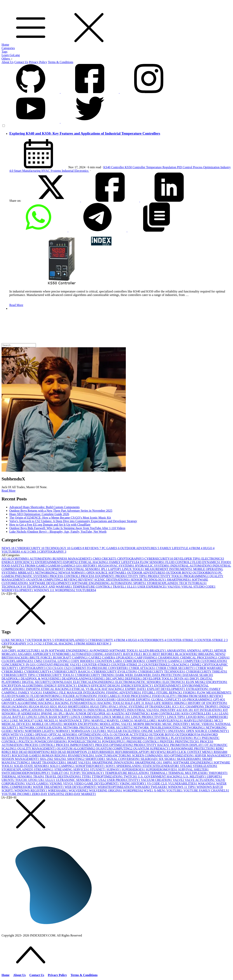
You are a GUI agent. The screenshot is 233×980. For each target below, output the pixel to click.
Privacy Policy (38, 62)
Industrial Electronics (75, 171)
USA (103, 780)
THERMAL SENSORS (17, 776)
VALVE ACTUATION (200, 780)
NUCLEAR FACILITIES (124, 731)
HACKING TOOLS (111, 703)
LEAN (224, 713)
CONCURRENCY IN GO (19, 665)
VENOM (56, 783)
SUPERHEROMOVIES (162, 769)
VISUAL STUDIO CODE (198, 587)
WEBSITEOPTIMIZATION (116, 787)
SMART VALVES (79, 762)
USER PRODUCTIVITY (124, 780)
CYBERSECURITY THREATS (206, 672)
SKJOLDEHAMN (189, 759)
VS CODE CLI (157, 783)
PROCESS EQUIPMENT (98, 576)
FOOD (226, 562)
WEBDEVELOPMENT (18, 590)
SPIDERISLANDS (129, 766)
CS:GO (58, 668)
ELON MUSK (196, 682)
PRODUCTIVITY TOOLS (166, 576)
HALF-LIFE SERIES (160, 703)
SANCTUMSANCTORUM (114, 755)
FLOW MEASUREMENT (214, 692)
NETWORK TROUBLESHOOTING (158, 727)
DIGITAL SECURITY (37, 682)
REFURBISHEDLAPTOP (133, 752)
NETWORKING (47, 573)
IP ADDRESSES (29, 713)
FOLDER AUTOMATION (80, 696)
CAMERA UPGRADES (118, 658)
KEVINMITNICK (138, 713)
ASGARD (25, 654)
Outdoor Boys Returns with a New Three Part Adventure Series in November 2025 (61, 511)
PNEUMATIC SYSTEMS (32, 576)
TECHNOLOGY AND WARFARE (50, 587)
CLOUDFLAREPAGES (18, 661)
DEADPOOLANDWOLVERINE (84, 678)
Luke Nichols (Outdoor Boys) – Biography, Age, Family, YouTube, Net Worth (58, 532)
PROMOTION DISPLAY (187, 745)
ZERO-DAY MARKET (80, 794)
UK (42, 780)
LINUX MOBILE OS (116, 717)
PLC (198, 738)
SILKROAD (150, 759)
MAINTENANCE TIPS (75, 720)
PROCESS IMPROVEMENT (75, 745)
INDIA (225, 706)
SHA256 (61, 759)
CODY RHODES (83, 661)
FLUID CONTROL (179, 562)
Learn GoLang (11, 55)
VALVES (174, 587)
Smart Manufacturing (28, 171)
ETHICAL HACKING (94, 562)
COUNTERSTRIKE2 (157, 665)
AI (26, 552)
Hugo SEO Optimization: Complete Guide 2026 (39, 514)
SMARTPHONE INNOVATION (113, 762)
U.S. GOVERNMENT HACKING (161, 776)
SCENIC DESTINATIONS (113, 580)
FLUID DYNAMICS (207, 562)
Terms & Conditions (61, 62)
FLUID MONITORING (46, 696)
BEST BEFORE (164, 654)
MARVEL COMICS (120, 720)
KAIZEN (119, 713)
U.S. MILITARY (195, 776)
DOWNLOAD (63, 682)
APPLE (208, 651)
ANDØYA (194, 651)
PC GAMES (111, 548)
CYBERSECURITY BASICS (72, 672)
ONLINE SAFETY (155, 731)
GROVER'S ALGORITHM (20, 703)
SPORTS (140, 583)
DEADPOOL (11, 678)
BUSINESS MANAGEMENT (73, 559)
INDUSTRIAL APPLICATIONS (23, 710)
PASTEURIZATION (33, 738)
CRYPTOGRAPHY (53, 552)
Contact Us (21, 62)
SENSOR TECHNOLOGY (149, 580)
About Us (8, 62)
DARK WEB (125, 675)
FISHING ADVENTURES (124, 692)
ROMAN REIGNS (55, 755)
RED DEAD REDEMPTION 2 (71, 752)
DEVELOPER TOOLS (158, 678)
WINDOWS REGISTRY (31, 790)
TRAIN (39, 776)
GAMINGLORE (25, 699)
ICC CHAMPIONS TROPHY (200, 706)
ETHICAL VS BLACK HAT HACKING (98, 689)
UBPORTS (214, 776)
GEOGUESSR (106, 699)
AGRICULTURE (29, 651)
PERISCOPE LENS (117, 738)
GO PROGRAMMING (198, 699)
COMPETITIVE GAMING (164, 661)
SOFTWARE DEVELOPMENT (50, 583)
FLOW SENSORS (153, 562)
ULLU (132, 587)
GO (79, 566)
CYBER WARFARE (209, 668)
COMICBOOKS (135, 661)
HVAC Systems (52, 171)
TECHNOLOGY (58, 548)
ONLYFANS (177, 731)
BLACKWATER (187, 654)
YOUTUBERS (12, 552)
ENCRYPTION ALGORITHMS (23, 685)
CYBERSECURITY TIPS (19, 675)
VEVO (69, 783)
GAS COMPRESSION (81, 699)
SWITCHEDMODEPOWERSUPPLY (26, 773)
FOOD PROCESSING (137, 696)
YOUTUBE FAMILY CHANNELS (206, 790)
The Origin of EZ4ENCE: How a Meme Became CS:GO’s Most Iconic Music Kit (60, 518)
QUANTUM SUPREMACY (152, 748)
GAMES (78, 548)
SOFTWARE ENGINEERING (193, 762)
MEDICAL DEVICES (17, 724)
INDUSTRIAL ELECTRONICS (66, 710)
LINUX (32, 717)
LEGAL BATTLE (14, 717)
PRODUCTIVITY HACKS (152, 745)
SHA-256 (47, 759)
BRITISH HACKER (16, 658)
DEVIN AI (182, 678)
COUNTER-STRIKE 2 (212, 640)
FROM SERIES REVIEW (94, 644)
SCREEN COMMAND (148, 755)
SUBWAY (114, 769)
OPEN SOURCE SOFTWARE (107, 573)
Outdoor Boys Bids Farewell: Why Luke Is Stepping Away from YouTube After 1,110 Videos (67, 528)
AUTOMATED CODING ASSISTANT (97, 654)
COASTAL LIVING (57, 661)
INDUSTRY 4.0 (171, 710)
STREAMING (44, 769)
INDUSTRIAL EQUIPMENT (46, 569)
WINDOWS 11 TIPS (182, 787)
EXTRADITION (198, 689)
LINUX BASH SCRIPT (54, 717)
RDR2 (7, 752)
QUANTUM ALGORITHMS (76, 748)
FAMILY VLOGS (31, 692)
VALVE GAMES (37, 783)
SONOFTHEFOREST (90, 766)
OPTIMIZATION (90, 734)
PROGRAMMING (196, 576)
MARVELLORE (146, 720)
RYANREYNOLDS (82, 755)
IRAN (70, 713)
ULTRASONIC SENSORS (74, 780)
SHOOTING (76, 759)
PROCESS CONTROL (65, 576)
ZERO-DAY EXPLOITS (48, 794)
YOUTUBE (175, 790)
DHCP (195, 678)
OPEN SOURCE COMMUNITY (207, 731)
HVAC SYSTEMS (122, 566)
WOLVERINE (79, 790)
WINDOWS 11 (44, 590)
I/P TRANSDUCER (158, 706)
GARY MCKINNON (51, 699)
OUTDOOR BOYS (179, 573)
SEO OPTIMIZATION (179, 755)
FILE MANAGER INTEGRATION (83, 692)
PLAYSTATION (182, 738)
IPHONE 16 (50, 713)
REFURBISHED (103, 752)
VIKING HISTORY (133, 783)
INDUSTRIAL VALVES (144, 710)
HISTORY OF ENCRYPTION (207, 703)
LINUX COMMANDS (86, 717)
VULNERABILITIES (183, 783)
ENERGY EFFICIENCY (18, 562)
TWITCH (131, 776)
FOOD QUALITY (165, 696)
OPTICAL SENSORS (63, 734)
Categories (8, 48)
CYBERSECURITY (30, 548)
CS (33, 644)
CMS (34, 552)
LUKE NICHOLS (14, 640)
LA (215, 713)
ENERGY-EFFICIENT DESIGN (100, 685)
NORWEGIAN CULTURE (89, 731)
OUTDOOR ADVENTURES (140, 548)
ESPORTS (71, 562)
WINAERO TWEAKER (152, 787)
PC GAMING (57, 738)
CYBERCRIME (13, 672)
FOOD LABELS (110, 696)
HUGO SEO (49, 706)
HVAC (114, 706)
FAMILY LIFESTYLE (176, 548)
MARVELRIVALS (171, 720)
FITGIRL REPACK (170, 692)
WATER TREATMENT (49, 787)
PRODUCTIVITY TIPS (131, 576)
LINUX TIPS (176, 717)
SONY (111, 766)
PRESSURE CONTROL (143, 741)
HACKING (47, 703)
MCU (218, 720)
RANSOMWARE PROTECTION (193, 748)
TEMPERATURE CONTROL (93, 587)
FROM (197, 548)
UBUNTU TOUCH (15, 780)
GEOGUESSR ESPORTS (134, 699)
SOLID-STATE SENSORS (32, 766)
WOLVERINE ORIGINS (106, 790)
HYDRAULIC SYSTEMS (153, 566)
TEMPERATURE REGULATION (127, 773)
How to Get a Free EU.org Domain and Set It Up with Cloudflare (50, 525)
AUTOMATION (41, 559)
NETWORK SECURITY (116, 727)
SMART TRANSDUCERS (49, 762)
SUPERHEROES (134, 769)
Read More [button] (9, 491)
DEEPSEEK (134, 678)
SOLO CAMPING (63, 766)
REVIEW (71, 580)
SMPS (168, 762)
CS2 (41, 644)
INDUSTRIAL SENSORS (83, 569)
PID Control (185, 167)
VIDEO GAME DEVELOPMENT (97, 783)
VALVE (179, 780)
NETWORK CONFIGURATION (41, 727)
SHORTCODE (96, 759)
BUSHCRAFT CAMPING (71, 658)
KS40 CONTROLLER (166, 713)
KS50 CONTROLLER (197, 713)
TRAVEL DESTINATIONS (63, 776)
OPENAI (42, 734)
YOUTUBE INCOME (17, 794)
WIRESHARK (58, 790)
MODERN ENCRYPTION (82, 724)
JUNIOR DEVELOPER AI (93, 713)
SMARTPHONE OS (149, 762)
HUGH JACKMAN (15, 706)
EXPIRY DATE (136, 689)
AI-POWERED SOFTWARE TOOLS (114, 651)
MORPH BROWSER (148, 724)
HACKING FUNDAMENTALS (76, 703)
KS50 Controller (135, 167)
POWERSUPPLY (114, 741)
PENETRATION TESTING (85, 738)
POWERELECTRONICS (85, 741)
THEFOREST (218, 773)
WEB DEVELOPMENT (81, 787)
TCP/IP (76, 773)
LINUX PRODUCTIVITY (149, 717)
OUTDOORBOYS (206, 573)
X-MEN (160, 790)
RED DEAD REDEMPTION (31, 752)
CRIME (196, 665)
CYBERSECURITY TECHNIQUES (162, 672)
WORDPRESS (65, 590)
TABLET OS (60, 773)
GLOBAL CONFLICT (167, 699)
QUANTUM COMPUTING (45, 580)
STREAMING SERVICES (72, 769)
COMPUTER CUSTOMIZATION (205, 661)
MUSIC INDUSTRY (177, 724)
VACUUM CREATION (157, 780)
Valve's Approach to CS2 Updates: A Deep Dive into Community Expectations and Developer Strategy (73, 521)
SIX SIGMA (168, 759)
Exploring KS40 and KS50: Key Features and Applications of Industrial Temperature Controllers (85, 133)
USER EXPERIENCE (152, 587)
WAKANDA (207, 783)
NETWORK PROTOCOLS (81, 727)
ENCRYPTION (217, 682)
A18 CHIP (9, 651)
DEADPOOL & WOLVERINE (41, 678)
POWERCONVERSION (51, 741)
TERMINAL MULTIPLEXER (188, 773)
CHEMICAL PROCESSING (199, 658)
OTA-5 (108, 734)
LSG (6, 720)
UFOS (33, 780)
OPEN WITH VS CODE (18, 734)
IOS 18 (188, 710)
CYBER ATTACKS (142, 668)
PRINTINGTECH (187, 741)
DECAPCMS (115, 678)
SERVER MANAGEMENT (213, 755)
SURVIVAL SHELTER (193, 769)
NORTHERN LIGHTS (40, 731)
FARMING (51, 692)
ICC (176, 706)
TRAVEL (120, 587)
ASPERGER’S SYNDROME (52, 654)
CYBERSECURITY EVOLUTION (115, 672)
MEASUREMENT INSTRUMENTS (169, 569)
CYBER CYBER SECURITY (176, 668)
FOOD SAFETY (13, 566)
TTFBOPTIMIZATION (108, 776)
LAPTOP (115, 569)
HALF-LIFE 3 (135, 703)
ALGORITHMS (18, 559)
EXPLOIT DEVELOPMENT (166, 689)
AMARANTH (177, 651)
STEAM (186, 766)
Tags (4, 52)
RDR (220, 748)
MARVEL (99, 720)
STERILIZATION (205, 766)
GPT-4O (219, 699)
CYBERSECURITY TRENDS (95, 675)
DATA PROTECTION (167, 675)
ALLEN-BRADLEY (153, 651)
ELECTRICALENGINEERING (94, 682)
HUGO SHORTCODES (74, 706)
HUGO (209, 548)
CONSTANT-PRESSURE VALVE (59, 665)
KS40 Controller (114, 167)
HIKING (181, 703)
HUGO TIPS (99, 706)
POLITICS (27, 741)
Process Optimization (207, 167)
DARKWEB (143, 675)
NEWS (8, 548)
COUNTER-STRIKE (182, 640)
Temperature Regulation (161, 167)
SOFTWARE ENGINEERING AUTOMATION (102, 583)
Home (5, 45)
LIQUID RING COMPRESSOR (207, 717)
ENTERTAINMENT (49, 562)
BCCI (148, 654)
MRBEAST (26, 573)
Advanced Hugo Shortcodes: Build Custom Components (44, 507)
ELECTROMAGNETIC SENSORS (139, 682)
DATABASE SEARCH (198, 675)
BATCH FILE (133, 654)
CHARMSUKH (169, 658)
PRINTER (167, 741)
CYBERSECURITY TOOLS (56, 675)
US (95, 780)
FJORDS (190, 692)
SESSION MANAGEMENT (21, 759)
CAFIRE (95, 658)
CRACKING (181, 665)
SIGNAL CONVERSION (123, 759)
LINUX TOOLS (133, 569)
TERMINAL (159, 773)
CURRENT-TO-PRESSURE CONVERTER (100, 668)
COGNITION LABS (109, 661)
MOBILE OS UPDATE (48, 724)
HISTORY (90, 566)
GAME (42, 566)
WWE (149, 790)
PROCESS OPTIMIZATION (114, 745)
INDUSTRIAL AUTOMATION (191, 566)
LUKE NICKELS (47, 720)
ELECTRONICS (213, 559)
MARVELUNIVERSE (199, 720)
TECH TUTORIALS (193, 583)
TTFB (87, 776)
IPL (104, 569)
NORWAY (79, 573)
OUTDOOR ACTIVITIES (131, 734)
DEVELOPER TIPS (188, 559)
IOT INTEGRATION (208, 710)
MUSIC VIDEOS (203, 724)
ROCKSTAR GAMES (27, 755)
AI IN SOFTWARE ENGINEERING (65, 651)
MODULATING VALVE (116, 724)
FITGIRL (149, 692)
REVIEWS (93, 548)
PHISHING (140, 738)
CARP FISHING (146, 658)
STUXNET (98, 769)
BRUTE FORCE (41, 658)
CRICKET (109, 559)
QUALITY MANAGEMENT (37, 748)
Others (7, 59)
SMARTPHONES (179, 580)
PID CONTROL (159, 738)
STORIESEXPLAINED (163, 583)
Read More (16, 305)
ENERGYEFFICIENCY (138, 685)
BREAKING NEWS (212, 654)
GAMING (68, 566)
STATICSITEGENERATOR (161, 766)
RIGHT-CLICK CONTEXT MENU (190, 752)
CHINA (224, 658)
